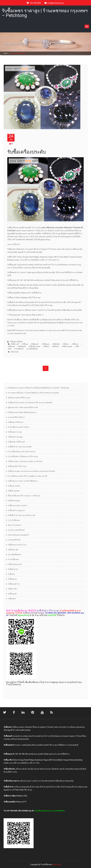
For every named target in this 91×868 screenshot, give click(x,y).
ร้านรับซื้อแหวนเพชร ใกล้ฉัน (18, 427)
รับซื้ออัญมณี (22, 346)
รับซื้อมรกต (11, 346)
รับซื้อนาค (75, 344)
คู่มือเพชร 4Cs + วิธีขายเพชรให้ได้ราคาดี (23, 407)
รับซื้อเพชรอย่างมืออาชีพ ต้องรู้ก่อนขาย (22, 412)
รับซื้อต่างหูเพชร (14, 491)
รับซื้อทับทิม (56, 344)
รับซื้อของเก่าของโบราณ (17, 545)
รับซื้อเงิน (46, 346)
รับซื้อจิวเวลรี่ (15, 344)
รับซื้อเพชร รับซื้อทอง (15, 342)
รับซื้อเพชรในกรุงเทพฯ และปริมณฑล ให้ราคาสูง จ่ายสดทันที (30, 403)
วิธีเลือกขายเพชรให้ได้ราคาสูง (19, 398)
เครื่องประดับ (15, 352)
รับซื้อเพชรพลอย (14, 501)
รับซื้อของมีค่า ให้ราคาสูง (17, 466)
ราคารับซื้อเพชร (14, 520)
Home (6, 53)
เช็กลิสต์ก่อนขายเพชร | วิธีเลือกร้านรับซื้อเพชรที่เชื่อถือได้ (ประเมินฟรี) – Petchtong (38, 388)
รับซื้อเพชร (56, 346)
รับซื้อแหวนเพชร (67, 346)
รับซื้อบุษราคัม (13, 550)
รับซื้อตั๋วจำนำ (13, 569)
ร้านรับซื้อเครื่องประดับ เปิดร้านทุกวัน (22, 452)
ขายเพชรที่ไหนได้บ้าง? (16, 417)
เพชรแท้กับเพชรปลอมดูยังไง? (19, 535)
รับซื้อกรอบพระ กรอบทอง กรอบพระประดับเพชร (25, 461)
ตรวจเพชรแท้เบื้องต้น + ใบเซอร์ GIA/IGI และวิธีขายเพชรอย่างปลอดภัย (33, 393)
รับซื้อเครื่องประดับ (27, 152)
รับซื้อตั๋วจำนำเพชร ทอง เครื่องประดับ (22, 515)
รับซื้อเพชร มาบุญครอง (16, 510)
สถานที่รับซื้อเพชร (32, 349)
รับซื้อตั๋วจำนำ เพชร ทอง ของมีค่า (20, 447)
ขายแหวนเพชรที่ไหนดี (16, 530)
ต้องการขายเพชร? (15, 525)
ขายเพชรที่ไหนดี (14, 540)
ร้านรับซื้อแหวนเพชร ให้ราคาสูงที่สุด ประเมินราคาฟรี (28, 476)
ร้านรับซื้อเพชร (19, 349)
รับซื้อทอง (25, 344)
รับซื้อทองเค (46, 344)
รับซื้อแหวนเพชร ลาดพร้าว (18, 505)
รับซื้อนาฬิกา (13, 589)
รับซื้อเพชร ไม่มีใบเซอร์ (16, 442)
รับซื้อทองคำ (35, 344)
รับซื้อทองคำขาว (14, 584)
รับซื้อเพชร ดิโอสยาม (16, 422)
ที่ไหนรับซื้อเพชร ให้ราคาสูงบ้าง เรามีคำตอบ (24, 496)
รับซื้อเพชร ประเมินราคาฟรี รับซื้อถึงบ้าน (23, 481)
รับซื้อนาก (66, 344)
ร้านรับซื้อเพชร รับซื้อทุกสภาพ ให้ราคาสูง (23, 456)
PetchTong (57, 864)
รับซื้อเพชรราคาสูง (15, 432)
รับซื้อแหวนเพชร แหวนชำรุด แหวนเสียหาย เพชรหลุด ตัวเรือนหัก (31, 471)
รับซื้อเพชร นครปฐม (15, 437)
